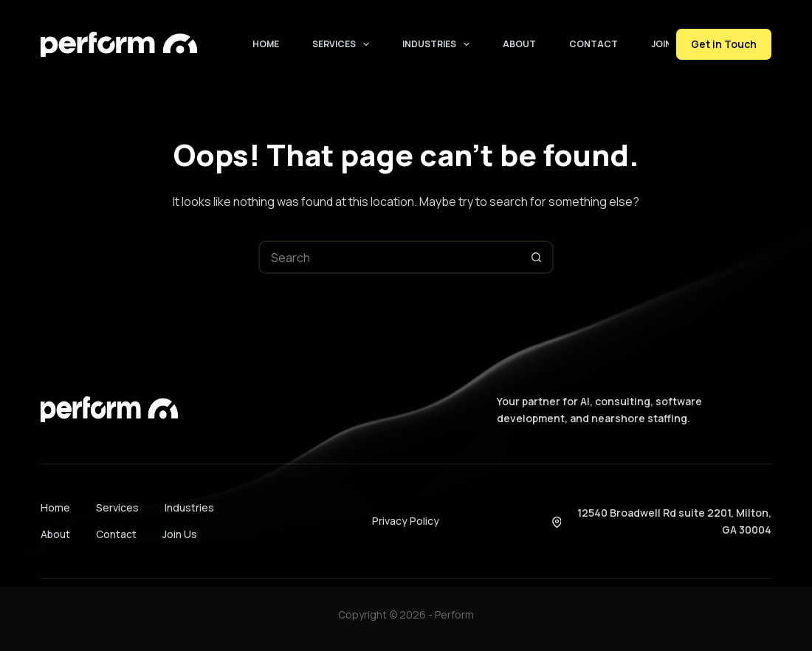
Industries (439, 44)
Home (266, 44)
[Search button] (537, 257)
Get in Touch (724, 44)
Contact (593, 44)
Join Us (668, 44)
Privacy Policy (406, 521)
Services (344, 44)
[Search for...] (389, 257)
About (519, 44)
